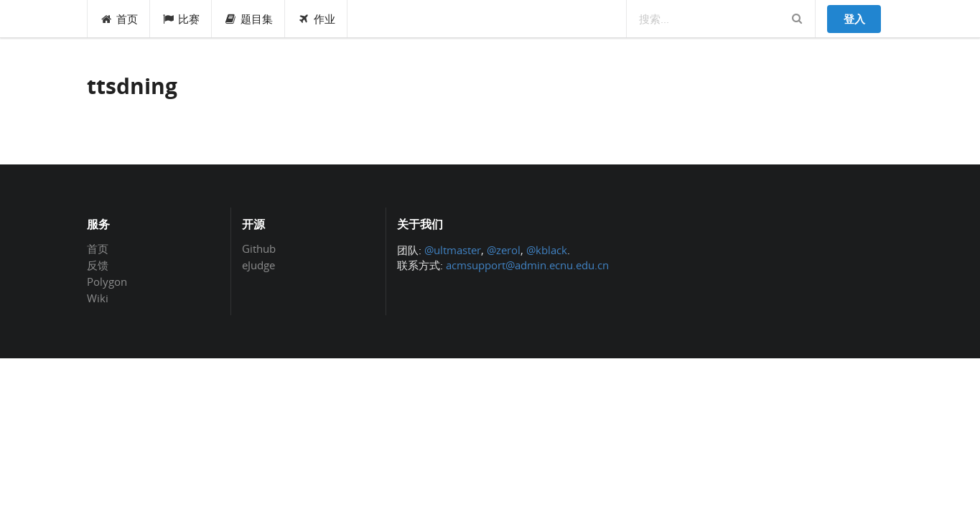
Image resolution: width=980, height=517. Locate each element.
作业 (316, 19)
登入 (854, 19)
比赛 (181, 19)
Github (259, 249)
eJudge (258, 265)
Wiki (98, 298)
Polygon (107, 281)
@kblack (547, 250)
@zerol (504, 250)
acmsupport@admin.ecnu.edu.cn (527, 265)
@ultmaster (453, 250)
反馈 (98, 265)
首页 (119, 19)
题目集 (248, 19)
